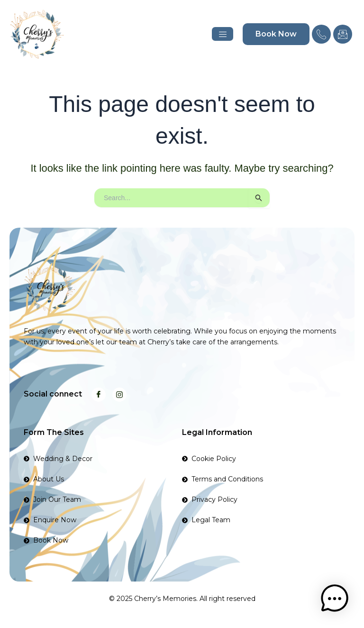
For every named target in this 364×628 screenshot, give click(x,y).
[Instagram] (119, 395)
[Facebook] (99, 395)
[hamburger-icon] (223, 34)
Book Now (276, 34)
